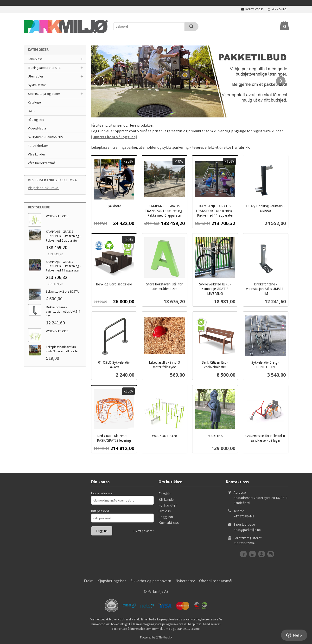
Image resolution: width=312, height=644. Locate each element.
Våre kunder (37, 154)
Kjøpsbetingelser (112, 580)
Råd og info (36, 120)
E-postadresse (102, 493)
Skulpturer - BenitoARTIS (45, 137)
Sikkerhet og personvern (151, 580)
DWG (31, 111)
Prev (104, 80)
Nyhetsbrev (185, 580)
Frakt (88, 580)
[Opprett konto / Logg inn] (114, 136)
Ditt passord (100, 510)
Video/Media (37, 128)
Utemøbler (36, 76)
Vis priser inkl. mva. (43, 188)
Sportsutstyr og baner (44, 94)
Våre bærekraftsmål (42, 163)
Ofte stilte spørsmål (216, 580)
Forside (165, 493)
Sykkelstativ (37, 85)
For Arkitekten (38, 146)
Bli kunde (166, 499)
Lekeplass (35, 59)
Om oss (165, 510)
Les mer (195, 628)
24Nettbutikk (164, 637)
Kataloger (35, 102)
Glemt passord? (144, 531)
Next (286, 80)
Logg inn (166, 516)
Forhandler (168, 505)
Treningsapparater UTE (44, 68)
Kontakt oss (169, 522)
